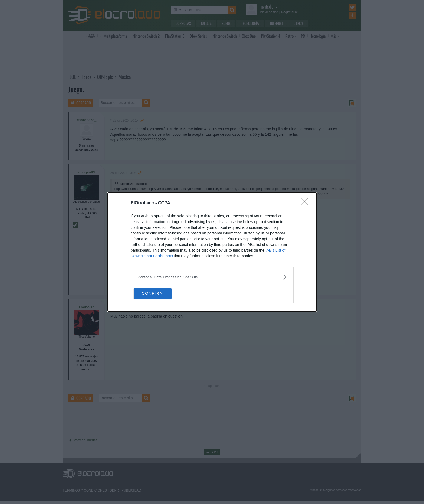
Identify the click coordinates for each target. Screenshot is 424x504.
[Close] (306, 203)
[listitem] (212, 277)
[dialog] (212, 252)
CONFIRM (159, 294)
